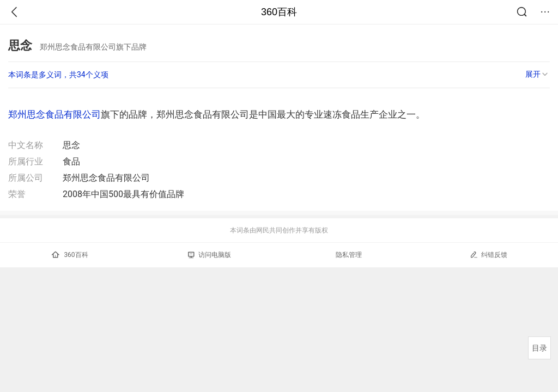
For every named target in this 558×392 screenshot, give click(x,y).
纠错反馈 (489, 255)
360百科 (279, 12)
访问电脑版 (210, 255)
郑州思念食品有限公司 (54, 114)
